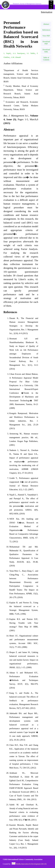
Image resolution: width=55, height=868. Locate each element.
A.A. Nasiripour (19, 53)
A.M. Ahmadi (16, 57)
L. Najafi (7, 53)
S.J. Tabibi (31, 53)
